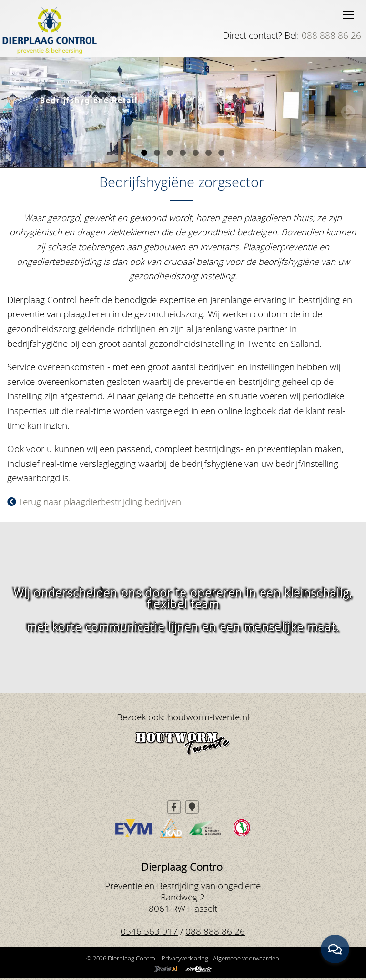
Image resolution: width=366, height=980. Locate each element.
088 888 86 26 (331, 35)
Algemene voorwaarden (246, 958)
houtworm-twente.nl (208, 717)
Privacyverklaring (185, 958)
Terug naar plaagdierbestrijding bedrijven (94, 501)
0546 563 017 (149, 931)
